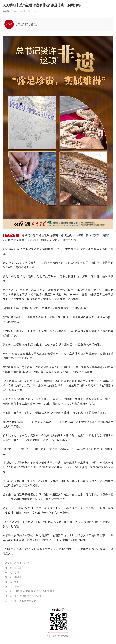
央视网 (6, 11)
